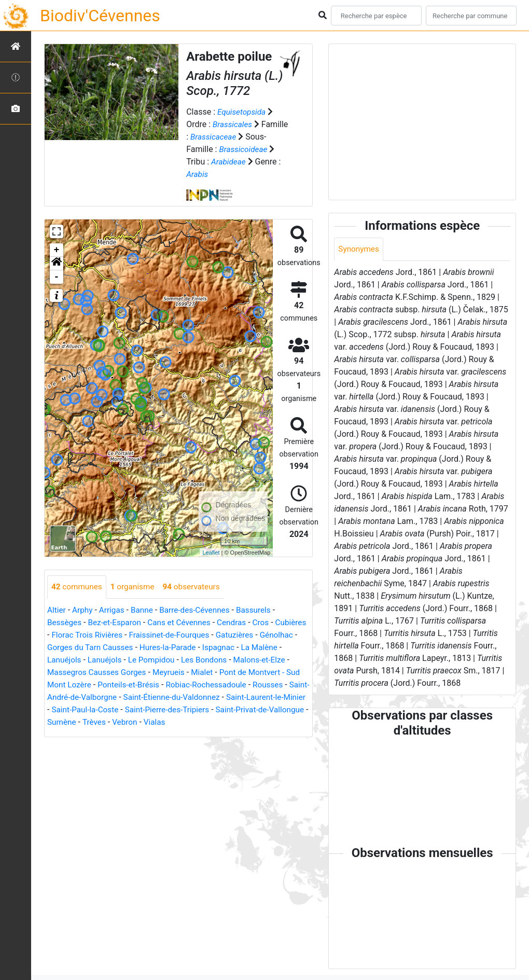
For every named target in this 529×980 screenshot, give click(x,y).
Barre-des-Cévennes (200, 610)
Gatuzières (277, 635)
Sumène (235, 722)
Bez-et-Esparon (117, 623)
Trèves (268, 722)
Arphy (84, 610)
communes (78, 587)
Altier (57, 610)
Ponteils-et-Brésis (188, 685)
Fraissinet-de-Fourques (208, 635)
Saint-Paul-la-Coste (228, 710)
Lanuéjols (99, 660)
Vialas (91, 735)
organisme (136, 587)
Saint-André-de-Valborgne (195, 698)
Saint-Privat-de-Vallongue (167, 722)
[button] (57, 264)
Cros (269, 623)
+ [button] (57, 250)
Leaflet (211, 553)
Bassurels (261, 610)
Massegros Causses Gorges (130, 673)
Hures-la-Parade (214, 648)
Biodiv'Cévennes (100, 16)
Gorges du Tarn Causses (133, 648)
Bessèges (65, 623)
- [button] (57, 277)
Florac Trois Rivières (123, 635)
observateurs (197, 587)
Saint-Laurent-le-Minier (145, 710)
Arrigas (114, 610)
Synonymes (359, 249)
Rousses (126, 698)
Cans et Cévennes (184, 623)
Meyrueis (205, 673)
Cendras (239, 623)
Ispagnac (267, 648)
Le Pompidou (189, 660)
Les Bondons (244, 660)
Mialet (240, 673)
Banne (145, 610)
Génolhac (65, 648)
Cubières (64, 635)
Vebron (60, 735)
